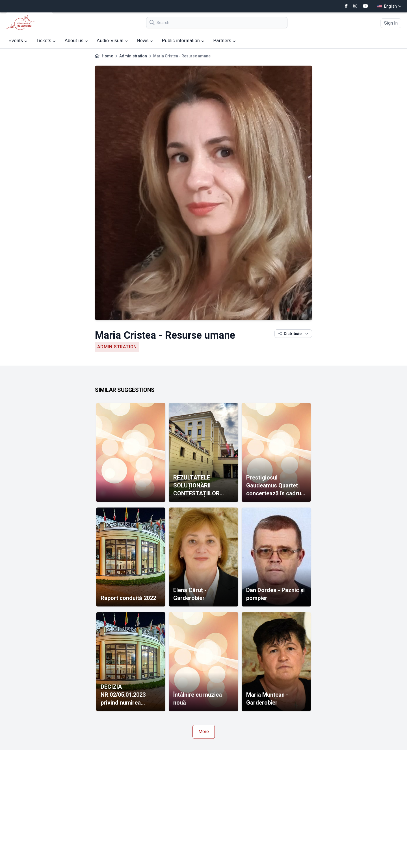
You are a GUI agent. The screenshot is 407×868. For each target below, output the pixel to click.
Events (18, 41)
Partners (224, 41)
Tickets (46, 41)
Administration (133, 56)
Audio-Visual (112, 41)
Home (107, 56)
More (204, 732)
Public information (183, 41)
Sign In (391, 23)
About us (76, 41)
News (145, 41)
